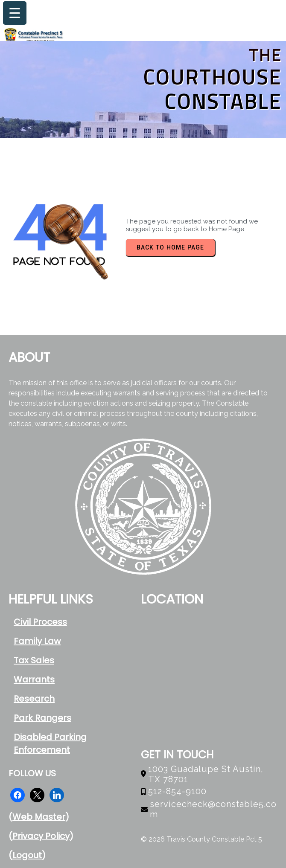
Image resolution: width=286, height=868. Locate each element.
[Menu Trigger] (15, 13)
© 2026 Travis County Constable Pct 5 (201, 839)
